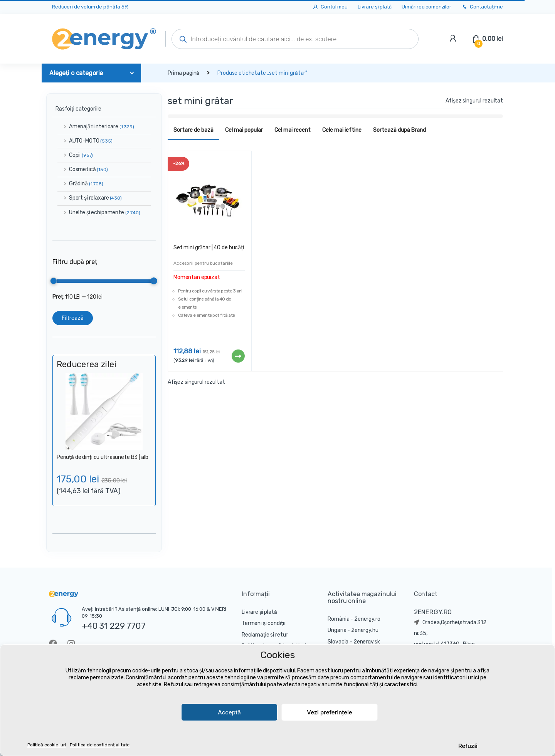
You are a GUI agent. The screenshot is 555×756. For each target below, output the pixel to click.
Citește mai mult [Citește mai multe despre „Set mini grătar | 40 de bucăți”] (238, 356)
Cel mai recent (293, 130)
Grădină (80, 184)
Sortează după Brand (399, 130)
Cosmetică (83, 169)
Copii (75, 155)
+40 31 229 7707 (114, 626)
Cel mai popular (244, 130)
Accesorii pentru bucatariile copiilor (203, 266)
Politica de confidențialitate (100, 745)
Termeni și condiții (263, 623)
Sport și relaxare (90, 198)
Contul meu (330, 7)
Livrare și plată (375, 7)
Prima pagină (183, 73)
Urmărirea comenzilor (426, 7)
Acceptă (229, 712)
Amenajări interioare (96, 127)
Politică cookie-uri (47, 745)
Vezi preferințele (329, 712)
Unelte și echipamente (99, 213)
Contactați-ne (482, 7)
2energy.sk (367, 642)
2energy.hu (365, 630)
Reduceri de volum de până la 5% (90, 7)
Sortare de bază (193, 130)
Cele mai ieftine (342, 130)
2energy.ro (367, 619)
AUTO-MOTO (85, 141)
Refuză (468, 746)
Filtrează (73, 318)
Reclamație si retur (265, 635)
